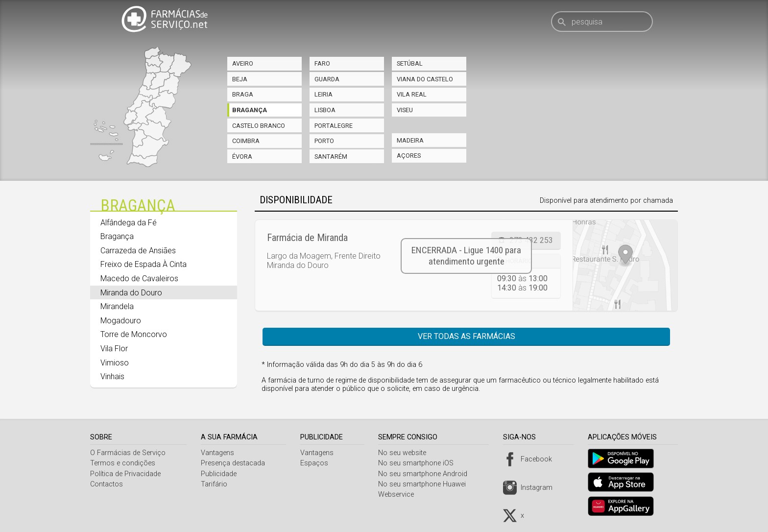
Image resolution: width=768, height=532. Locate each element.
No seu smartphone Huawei (426, 484)
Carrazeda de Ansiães (138, 251)
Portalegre (334, 126)
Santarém (331, 157)
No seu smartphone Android (427, 474)
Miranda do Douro (131, 293)
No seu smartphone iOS (420, 463)
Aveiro (243, 63)
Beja (240, 79)
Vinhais (112, 376)
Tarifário (216, 484)
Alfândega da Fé (129, 223)
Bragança (250, 110)
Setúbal (410, 63)
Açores (409, 156)
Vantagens (219, 453)
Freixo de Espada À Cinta (144, 264)
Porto (324, 141)
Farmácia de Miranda (307, 238)
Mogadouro (121, 321)
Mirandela (117, 306)
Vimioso (115, 363)
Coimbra (246, 141)
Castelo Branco (259, 126)
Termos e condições (123, 463)
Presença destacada (234, 463)
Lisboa (325, 110)
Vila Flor (114, 349)
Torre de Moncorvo (134, 334)
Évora (242, 157)
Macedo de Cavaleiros (139, 278)
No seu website (406, 453)
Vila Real (412, 94)
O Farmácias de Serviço (128, 453)
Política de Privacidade (125, 474)
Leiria (324, 94)
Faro (322, 63)
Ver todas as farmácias (467, 336)
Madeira (410, 140)
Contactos (107, 484)
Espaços (317, 463)
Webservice (400, 495)
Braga (243, 94)
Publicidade (220, 474)
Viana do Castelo (425, 79)
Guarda (327, 79)
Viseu (405, 110)
